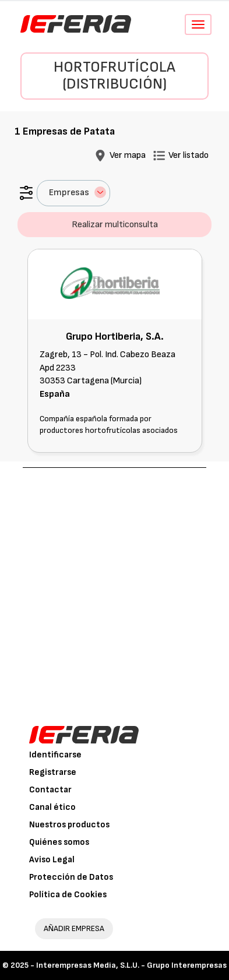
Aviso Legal (52, 860)
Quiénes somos (59, 842)
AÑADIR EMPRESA (74, 928)
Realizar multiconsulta (115, 225)
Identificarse (55, 755)
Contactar (50, 790)
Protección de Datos (71, 877)
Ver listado (189, 155)
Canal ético (52, 807)
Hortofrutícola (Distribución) (115, 76)
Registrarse (53, 772)
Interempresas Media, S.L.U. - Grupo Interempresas (131, 965)
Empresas (77, 192)
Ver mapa (128, 155)
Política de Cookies (68, 895)
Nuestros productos (69, 825)
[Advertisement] (115, 588)
